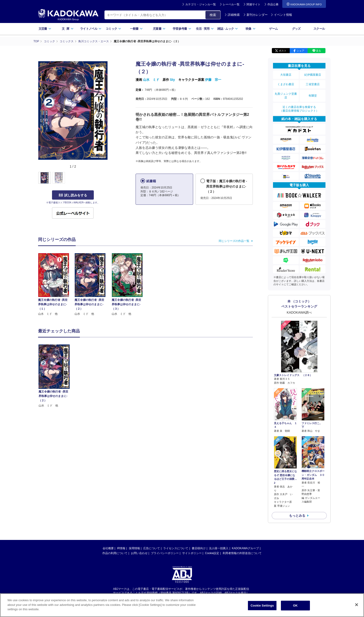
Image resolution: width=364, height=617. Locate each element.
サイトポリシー (192, 553)
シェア (301, 51)
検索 (213, 15)
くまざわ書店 (286, 84)
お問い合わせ (139, 553)
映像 (251, 29)
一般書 (136, 29)
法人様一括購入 (219, 548)
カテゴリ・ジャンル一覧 (201, 4)
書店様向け (199, 548)
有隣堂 (313, 96)
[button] (110, 178)
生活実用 (205, 29)
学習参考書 (182, 29)
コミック (113, 29)
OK (295, 606)
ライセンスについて (176, 548)
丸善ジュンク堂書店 (286, 96)
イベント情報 (281, 15)
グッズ (296, 29)
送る (318, 51)
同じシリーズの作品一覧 (234, 241)
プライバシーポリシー (165, 553)
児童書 (159, 29)
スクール (319, 29)
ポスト (283, 51)
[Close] (357, 605)
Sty (172, 80)
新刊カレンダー (255, 15)
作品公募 (273, 4)
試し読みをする (73, 195)
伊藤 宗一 (213, 80)
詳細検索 (232, 15)
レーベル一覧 (231, 4)
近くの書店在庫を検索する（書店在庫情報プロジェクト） (299, 109)
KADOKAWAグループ (245, 548)
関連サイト (253, 4)
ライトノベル (91, 29)
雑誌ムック (228, 29)
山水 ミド (151, 80)
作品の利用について (115, 553)
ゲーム (273, 29)
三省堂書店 (313, 84)
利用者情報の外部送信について (242, 553)
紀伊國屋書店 (313, 75)
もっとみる (297, 516)
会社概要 (108, 548)
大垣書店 (286, 75)
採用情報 (134, 548)
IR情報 (121, 548)
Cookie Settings (262, 606)
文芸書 (45, 29)
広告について (152, 548)
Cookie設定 (212, 553)
